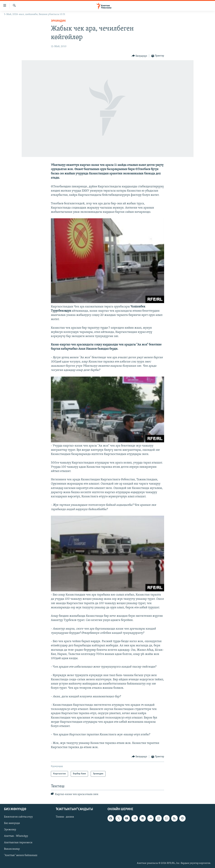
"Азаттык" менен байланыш (21, 855)
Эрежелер (10, 830)
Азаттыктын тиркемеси (18, 842)
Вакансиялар (12, 849)
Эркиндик (58, 21)
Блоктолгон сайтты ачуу (18, 817)
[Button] (139, 56)
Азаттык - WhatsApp (16, 836)
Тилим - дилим (65, 817)
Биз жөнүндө (12, 823)
